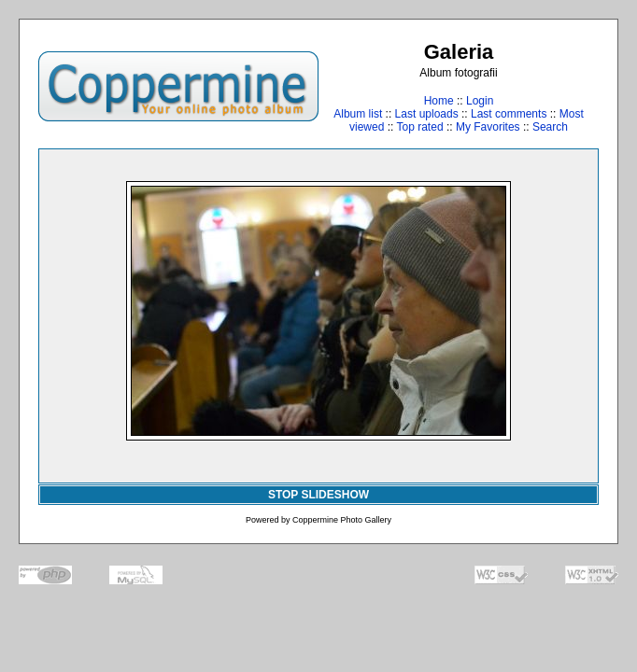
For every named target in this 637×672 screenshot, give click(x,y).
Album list (358, 114)
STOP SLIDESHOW (318, 495)
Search (550, 127)
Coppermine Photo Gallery (342, 520)
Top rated (420, 127)
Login (480, 101)
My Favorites (488, 127)
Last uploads (427, 114)
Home (439, 101)
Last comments (509, 114)
